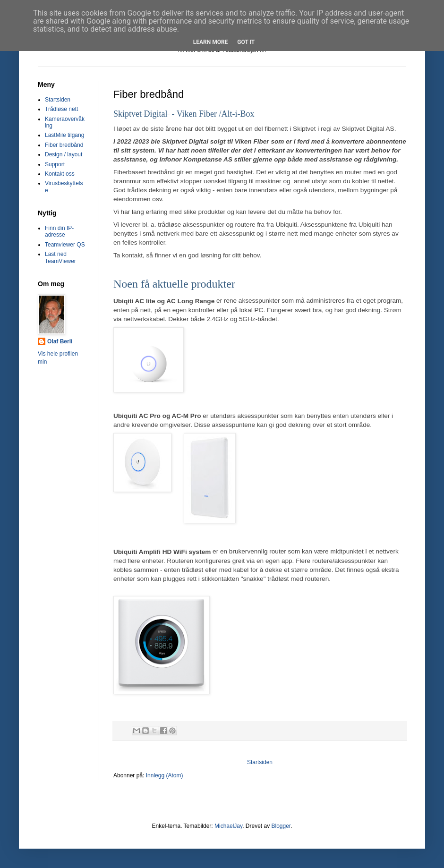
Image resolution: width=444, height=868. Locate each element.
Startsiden (260, 762)
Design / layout (64, 154)
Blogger (281, 826)
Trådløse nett (61, 109)
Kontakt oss (60, 174)
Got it (246, 42)
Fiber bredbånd (64, 145)
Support (55, 164)
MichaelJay (228, 826)
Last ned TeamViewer (60, 257)
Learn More (211, 42)
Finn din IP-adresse (59, 231)
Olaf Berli (60, 341)
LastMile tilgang (64, 135)
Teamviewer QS (65, 245)
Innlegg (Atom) (165, 775)
